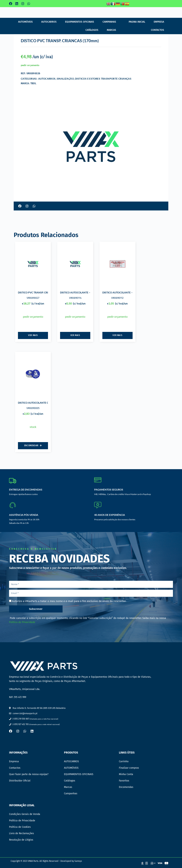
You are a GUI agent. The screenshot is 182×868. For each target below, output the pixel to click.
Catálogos (92, 30)
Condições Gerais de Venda (25, 814)
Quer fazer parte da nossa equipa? (29, 774)
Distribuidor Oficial (20, 781)
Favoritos (124, 781)
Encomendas (126, 787)
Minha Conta (126, 774)
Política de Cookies (20, 827)
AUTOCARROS (49, 22)
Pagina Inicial (137, 22)
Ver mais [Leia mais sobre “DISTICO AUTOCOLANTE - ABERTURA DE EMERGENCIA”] (75, 335)
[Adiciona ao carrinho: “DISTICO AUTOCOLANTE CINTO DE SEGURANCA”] (33, 446)
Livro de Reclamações (22, 833)
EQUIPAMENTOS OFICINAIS (80, 22)
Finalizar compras (129, 768)
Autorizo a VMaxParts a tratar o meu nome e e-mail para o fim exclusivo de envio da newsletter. (69, 601)
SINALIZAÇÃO (65, 79)
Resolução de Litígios (21, 840)
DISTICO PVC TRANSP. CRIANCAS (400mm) (42, 292)
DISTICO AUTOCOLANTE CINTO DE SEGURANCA (46, 403)
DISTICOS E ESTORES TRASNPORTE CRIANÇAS (103, 79)
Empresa (159, 22)
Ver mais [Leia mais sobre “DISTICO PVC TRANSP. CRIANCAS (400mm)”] (33, 335)
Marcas (111, 30)
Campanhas (109, 22)
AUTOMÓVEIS (25, 22)
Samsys (78, 861)
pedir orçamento (30, 65)
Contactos (157, 30)
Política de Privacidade (22, 622)
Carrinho (124, 761)
